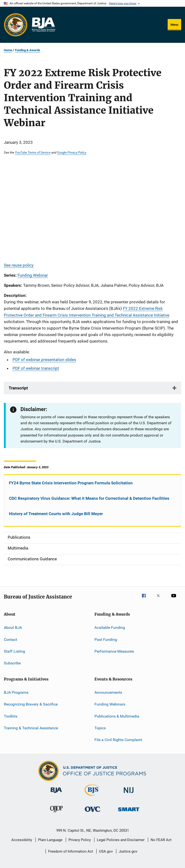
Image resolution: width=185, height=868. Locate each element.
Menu (174, 25)
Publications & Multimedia (117, 716)
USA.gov (106, 851)
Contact (10, 640)
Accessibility (22, 840)
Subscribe (12, 663)
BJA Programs (16, 692)
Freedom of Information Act (71, 851)
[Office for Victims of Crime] (92, 813)
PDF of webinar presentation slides (44, 360)
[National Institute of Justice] (129, 794)
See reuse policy (19, 265)
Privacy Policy (80, 840)
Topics (100, 728)
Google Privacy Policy (72, 152)
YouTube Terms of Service (33, 152)
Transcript (18, 388)
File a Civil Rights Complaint (118, 740)
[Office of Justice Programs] (16, 25)
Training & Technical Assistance (31, 728)
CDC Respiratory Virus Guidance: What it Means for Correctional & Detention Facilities (89, 498)
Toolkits (11, 716)
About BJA (13, 628)
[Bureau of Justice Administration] (56, 794)
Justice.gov (128, 851)
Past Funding (106, 640)
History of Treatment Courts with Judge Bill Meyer (56, 514)
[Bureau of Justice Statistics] (92, 797)
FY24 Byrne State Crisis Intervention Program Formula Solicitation (71, 483)
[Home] (43, 25)
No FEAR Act (161, 840)
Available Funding (110, 628)
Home (8, 50)
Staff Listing (14, 651)
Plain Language (50, 840)
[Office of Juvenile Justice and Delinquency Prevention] (56, 813)
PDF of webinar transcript (36, 368)
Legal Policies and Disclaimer (121, 840)
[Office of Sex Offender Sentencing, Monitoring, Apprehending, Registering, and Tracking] (129, 812)
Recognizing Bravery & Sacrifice (31, 704)
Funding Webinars (110, 704)
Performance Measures (114, 651)
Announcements (108, 692)
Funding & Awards (28, 50)
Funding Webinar (33, 275)
